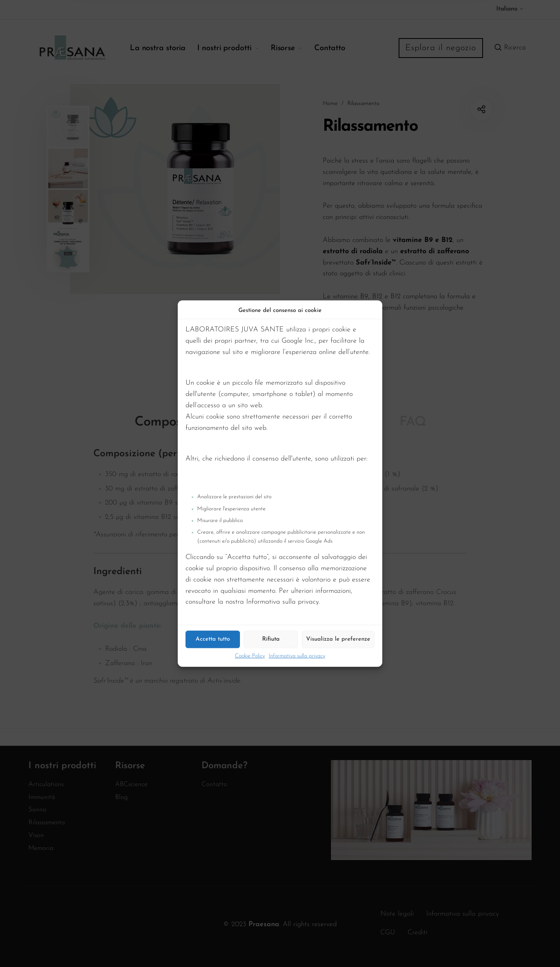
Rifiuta (271, 639)
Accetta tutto (213, 639)
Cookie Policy (250, 656)
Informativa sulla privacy (297, 656)
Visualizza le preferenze (338, 639)
